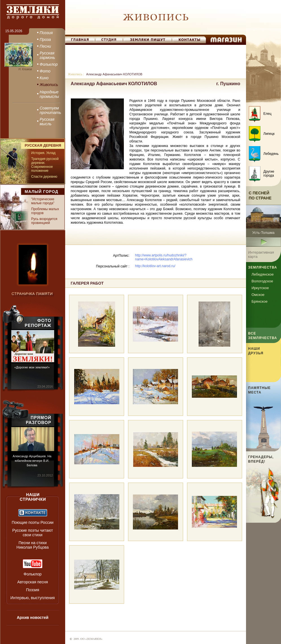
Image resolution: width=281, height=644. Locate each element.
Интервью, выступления (33, 598)
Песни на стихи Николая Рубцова (32, 545)
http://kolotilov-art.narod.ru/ (155, 266)
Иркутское (260, 288)
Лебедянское (263, 274)
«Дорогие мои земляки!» (32, 367)
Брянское (260, 301)
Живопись (75, 74)
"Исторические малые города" (43, 201)
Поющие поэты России (32, 522)
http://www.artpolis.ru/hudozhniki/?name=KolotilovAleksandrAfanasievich (164, 257)
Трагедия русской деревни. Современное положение (45, 165)
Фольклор (33, 574)
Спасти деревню (44, 177)
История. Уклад (43, 153)
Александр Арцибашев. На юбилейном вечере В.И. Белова (32, 461)
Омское (258, 295)
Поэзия (33, 590)
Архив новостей (32, 617)
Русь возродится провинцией (44, 221)
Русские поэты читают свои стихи (32, 533)
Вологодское (262, 281)
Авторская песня (33, 582)
